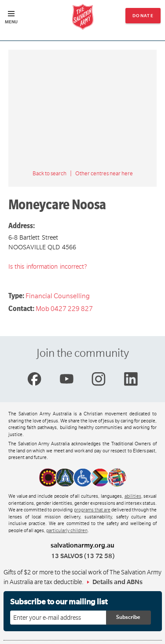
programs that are (92, 510)
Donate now (143, 18)
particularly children (67, 531)
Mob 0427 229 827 (64, 309)
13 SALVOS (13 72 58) (83, 556)
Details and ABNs (117, 582)
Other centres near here (104, 174)
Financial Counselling (58, 296)
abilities (133, 496)
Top (151, 633)
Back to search (49, 174)
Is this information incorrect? (48, 266)
